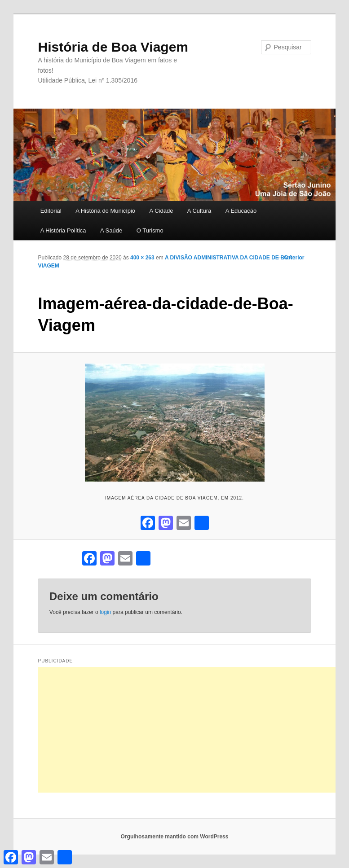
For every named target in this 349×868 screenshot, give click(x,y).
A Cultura (199, 211)
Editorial (51, 211)
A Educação (241, 211)
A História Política (63, 230)
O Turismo (150, 230)
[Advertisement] (193, 730)
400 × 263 (142, 258)
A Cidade (161, 211)
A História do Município (105, 211)
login (105, 612)
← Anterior (291, 258)
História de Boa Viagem (113, 47)
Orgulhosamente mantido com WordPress (175, 837)
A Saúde (111, 230)
